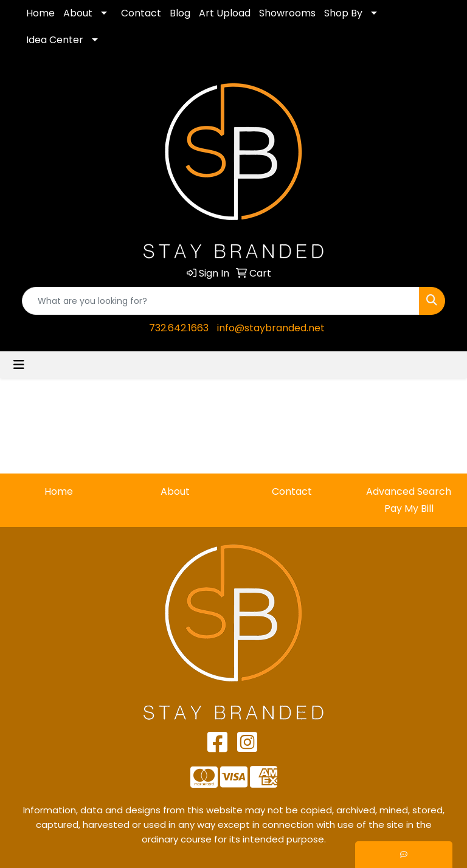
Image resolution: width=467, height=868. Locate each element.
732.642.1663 (179, 328)
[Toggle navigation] (19, 365)
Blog (180, 13)
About (78, 13)
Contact (141, 13)
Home (40, 13)
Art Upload (225, 13)
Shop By (343, 13)
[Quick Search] (221, 301)
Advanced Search (409, 491)
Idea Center (55, 40)
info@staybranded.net (271, 328)
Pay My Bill (409, 508)
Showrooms (287, 13)
